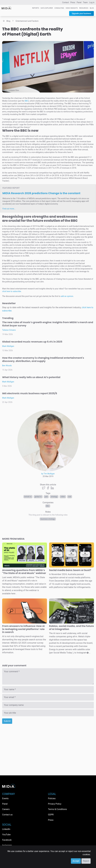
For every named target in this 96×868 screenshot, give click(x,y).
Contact (66, 2)
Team (85, 2)
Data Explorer (47, 8)
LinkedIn (6, 829)
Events (5, 798)
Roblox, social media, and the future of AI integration (71, 628)
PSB (46, 497)
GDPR (51, 815)
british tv (28, 497)
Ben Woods (7, 366)
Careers (6, 809)
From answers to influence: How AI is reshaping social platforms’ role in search (23, 629)
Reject (86, 861)
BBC (48, 506)
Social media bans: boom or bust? (70, 570)
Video (63, 497)
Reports (36, 8)
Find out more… (9, 209)
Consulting (59, 8)
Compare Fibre (14, 90)
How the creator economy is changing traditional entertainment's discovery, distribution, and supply (43, 359)
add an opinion (67, 296)
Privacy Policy (55, 804)
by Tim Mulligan (48, 474)
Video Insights (72, 8)
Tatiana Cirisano (9, 330)
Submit (7, 721)
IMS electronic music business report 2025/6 (30, 393)
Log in (92, 2)
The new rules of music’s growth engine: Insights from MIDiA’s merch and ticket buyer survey (48, 324)
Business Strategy (48, 519)
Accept (76, 861)
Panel (79, 2)
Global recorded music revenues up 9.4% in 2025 (32, 342)
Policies (52, 798)
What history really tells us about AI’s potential (31, 377)
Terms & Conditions (58, 809)
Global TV (38, 497)
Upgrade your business (81, 13)
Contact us (7, 815)
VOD (70, 497)
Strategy (54, 497)
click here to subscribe (12, 291)
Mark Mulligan (8, 346)
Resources (84, 8)
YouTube (6, 835)
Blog (92, 8)
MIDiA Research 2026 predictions (41, 193)
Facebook (7, 840)
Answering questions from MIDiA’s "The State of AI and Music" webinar (24, 572)
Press (73, 2)
